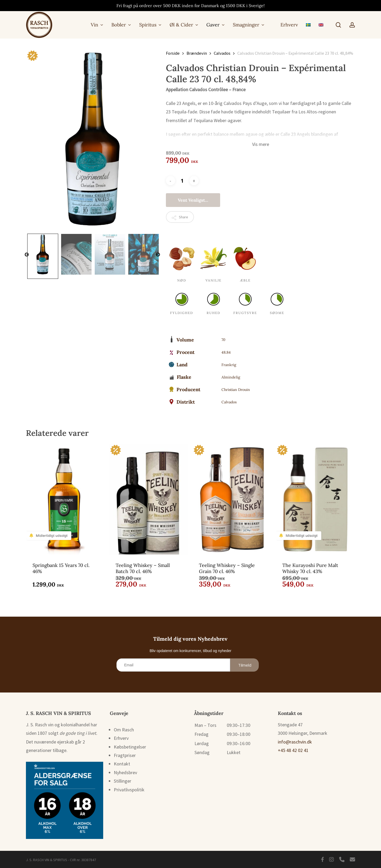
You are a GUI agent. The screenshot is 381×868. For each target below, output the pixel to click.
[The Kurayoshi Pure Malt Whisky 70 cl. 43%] (315, 499)
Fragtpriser (125, 755)
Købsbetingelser (130, 747)
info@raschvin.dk (295, 742)
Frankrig (229, 365)
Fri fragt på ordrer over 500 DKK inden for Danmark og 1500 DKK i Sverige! (190, 6)
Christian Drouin (236, 390)
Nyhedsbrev (125, 772)
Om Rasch (124, 730)
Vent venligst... (193, 200)
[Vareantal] (182, 181)
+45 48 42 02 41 (293, 750)
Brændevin (197, 53)
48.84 (226, 352)
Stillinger (123, 781)
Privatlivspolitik (129, 790)
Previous (27, 255)
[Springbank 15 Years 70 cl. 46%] (65, 499)
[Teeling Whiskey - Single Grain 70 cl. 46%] (232, 499)
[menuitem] (308, 25)
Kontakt (122, 764)
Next (158, 255)
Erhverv (121, 738)
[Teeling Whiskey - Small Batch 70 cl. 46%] (149, 499)
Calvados (222, 53)
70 (223, 340)
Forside (173, 53)
